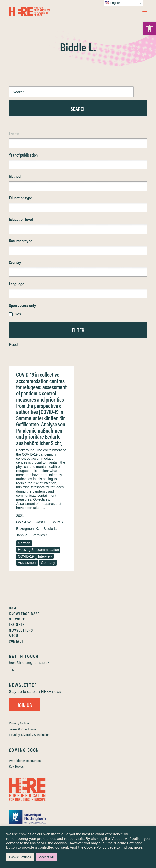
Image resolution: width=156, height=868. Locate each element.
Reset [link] (14, 344)
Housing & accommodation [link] (38, 550)
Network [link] (17, 619)
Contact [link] (16, 641)
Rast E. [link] (41, 522)
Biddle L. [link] (50, 529)
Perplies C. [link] (41, 535)
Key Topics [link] (16, 766)
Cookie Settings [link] (20, 857)
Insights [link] (17, 624)
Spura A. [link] (58, 522)
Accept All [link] (46, 857)
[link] (150, 28)
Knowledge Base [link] (24, 614)
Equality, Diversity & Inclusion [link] (29, 735)
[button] (145, 12)
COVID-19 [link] (26, 556)
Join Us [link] (25, 705)
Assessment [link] (27, 563)
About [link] (14, 635)
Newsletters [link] (21, 630)
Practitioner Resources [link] (25, 761)
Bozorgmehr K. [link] (28, 529)
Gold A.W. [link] (24, 522)
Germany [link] (48, 563)
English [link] (113, 3)
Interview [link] (45, 556)
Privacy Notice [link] (19, 723)
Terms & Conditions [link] (22, 729)
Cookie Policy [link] (95, 847)
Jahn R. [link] (22, 535)
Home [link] (14, 608)
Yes (18, 314)
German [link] (24, 543)
